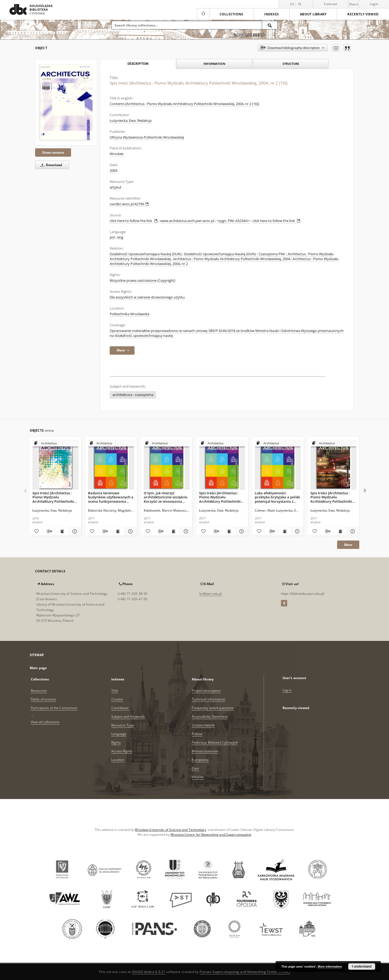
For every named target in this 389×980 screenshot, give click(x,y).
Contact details (203, 725)
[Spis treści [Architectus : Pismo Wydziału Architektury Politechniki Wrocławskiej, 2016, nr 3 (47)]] (56, 465)
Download (50, 165)
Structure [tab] (291, 64)
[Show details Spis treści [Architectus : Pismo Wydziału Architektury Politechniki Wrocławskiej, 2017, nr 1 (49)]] (241, 531)
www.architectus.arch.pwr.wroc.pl (187, 221)
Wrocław (117, 154)
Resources (39, 691)
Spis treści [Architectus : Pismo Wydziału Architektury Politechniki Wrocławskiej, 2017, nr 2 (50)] (331, 497)
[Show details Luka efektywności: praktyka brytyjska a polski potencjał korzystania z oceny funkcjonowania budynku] (296, 531)
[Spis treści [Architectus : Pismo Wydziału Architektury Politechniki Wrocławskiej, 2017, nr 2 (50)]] (333, 465)
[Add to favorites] (336, 48)
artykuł (115, 187)
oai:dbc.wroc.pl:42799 (129, 204)
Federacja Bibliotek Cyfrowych (215, 742)
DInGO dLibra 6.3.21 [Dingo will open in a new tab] (149, 972)
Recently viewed (363, 14)
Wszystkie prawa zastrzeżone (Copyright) (142, 281)
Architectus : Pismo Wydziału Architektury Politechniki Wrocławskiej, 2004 (232, 259)
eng (120, 237)
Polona (197, 734)
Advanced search (249, 34)
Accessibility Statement (210, 716)
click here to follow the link (134, 221)
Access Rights (122, 751)
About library (313, 14)
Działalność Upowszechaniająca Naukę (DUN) (146, 254)
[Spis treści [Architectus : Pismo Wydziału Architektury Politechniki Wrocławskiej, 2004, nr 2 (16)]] (66, 102)
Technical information (209, 699)
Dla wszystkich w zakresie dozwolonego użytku (147, 297)
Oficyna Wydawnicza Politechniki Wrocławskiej (147, 137)
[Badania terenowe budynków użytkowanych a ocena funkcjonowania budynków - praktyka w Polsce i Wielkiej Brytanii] (111, 465)
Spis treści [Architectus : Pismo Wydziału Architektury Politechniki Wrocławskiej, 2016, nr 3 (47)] (53, 497)
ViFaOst (198, 777)
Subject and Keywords (128, 716)
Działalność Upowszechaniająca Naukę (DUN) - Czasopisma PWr (235, 254)
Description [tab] (138, 64)
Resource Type (123, 725)
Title (115, 691)
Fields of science (43, 699)
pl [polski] (300, 4)
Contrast (331, 4)
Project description (206, 691)
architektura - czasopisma (133, 395)
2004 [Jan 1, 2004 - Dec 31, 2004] (113, 171)
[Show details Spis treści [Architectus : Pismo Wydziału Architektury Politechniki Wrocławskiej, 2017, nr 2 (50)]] (352, 531)
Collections (232, 14)
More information (330, 966)
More (348, 545)
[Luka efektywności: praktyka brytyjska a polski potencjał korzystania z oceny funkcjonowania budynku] (278, 465)
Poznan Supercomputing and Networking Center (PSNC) (245, 972)
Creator (117, 699)
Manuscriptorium (205, 751)
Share (354, 4)
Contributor (120, 708)
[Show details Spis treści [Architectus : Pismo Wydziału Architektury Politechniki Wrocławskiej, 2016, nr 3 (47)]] (74, 531)
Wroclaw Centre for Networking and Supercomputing (211, 835)
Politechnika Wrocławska (130, 314)
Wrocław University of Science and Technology (170, 830)
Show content (53, 152)
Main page (38, 668)
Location (118, 760)
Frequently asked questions (213, 708)
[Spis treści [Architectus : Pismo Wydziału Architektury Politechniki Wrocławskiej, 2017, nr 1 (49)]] (222, 465)
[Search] (270, 25)
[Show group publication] (56, 443)
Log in (287, 690)
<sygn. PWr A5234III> (233, 221)
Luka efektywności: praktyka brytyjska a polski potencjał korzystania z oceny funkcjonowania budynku (277, 497)
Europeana (200, 760)
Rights (116, 742)
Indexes (271, 14)
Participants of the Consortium (54, 708)
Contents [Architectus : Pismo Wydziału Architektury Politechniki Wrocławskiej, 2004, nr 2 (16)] (184, 104)
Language (119, 734)
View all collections (45, 722)
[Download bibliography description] (49, 531)
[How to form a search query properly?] (274, 34)
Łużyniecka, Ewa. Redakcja (131, 121)
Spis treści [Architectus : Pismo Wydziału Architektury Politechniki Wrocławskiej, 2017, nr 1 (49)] (220, 497)
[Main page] (203, 14)
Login (374, 4)
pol (112, 237)
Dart (195, 768)
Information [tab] (214, 64)
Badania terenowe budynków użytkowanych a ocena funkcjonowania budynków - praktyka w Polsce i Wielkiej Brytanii (111, 497)
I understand (362, 966)
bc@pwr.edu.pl (211, 594)
